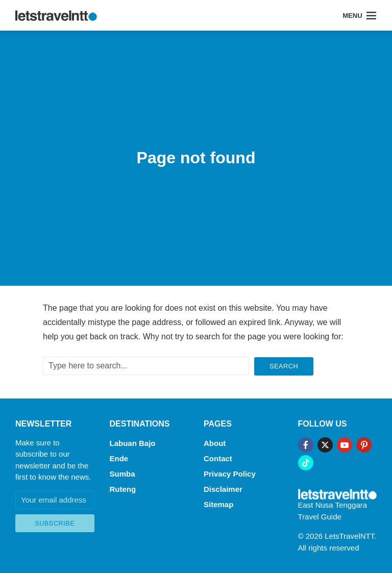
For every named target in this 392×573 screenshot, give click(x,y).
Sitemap (218, 502)
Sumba (122, 472)
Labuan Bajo (133, 442)
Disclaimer (223, 487)
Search (284, 365)
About (215, 442)
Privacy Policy (230, 472)
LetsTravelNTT (349, 535)
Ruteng (123, 487)
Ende (119, 457)
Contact (218, 457)
